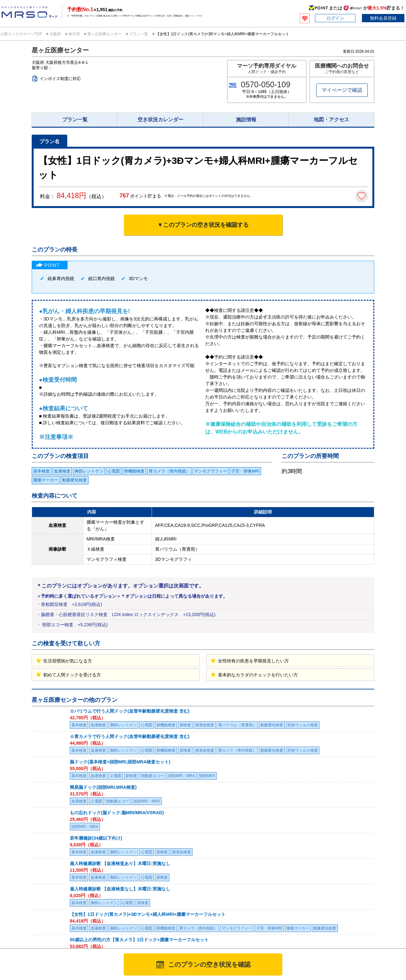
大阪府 (55, 34)
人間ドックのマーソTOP (22, 34)
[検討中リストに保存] (362, 196)
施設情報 (246, 120)
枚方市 (74, 34)
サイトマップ (395, 929)
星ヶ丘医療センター (105, 34)
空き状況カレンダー (160, 120)
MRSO (22, 934)
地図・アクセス (331, 120)
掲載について (366, 929)
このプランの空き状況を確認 (209, 964)
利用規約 (195, 929)
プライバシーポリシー (228, 929)
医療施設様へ (85, 913)
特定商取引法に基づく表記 (276, 929)
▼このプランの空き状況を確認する (203, 225)
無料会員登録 (383, 18)
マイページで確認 (342, 90)
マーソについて (168, 929)
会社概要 (341, 929)
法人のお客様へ (23, 913)
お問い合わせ (316, 929)
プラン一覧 (139, 34)
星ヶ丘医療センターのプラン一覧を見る (74, 836)
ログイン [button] (335, 18)
